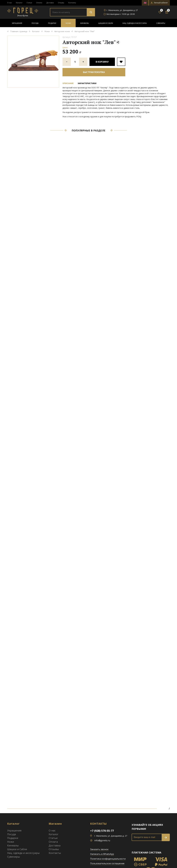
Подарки (52, 23)
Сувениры (161, 23)
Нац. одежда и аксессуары (135, 23)
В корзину (102, 62)
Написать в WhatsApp (102, 854)
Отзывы (61, 3)
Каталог (19, 3)
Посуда (35, 23)
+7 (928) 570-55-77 (102, 831)
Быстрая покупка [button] (94, 72)
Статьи (29, 3)
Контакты (72, 3)
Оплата (39, 3)
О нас (10, 3)
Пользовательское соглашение (107, 863)
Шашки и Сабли (106, 23)
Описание (68, 83)
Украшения (17, 23)
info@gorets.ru (102, 840)
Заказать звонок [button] (99, 849)
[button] (159, 3)
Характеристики (87, 83)
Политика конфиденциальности (108, 859)
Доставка (50, 3)
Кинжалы (85, 23)
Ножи (68, 23)
